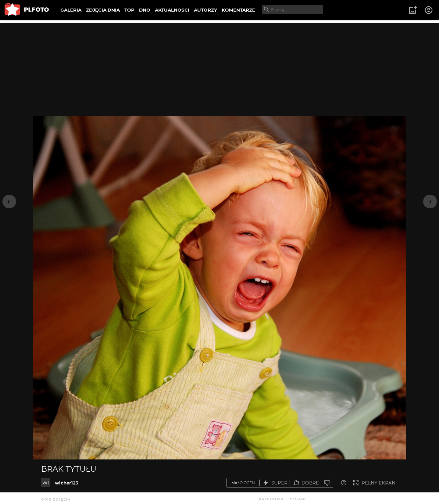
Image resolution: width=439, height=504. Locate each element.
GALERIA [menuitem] (71, 10)
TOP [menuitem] (129, 10)
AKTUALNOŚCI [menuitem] (172, 10)
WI (46, 483)
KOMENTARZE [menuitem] (238, 10)
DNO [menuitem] (145, 10)
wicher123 (67, 483)
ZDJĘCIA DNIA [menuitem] (103, 10)
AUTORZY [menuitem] (205, 10)
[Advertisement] (220, 66)
